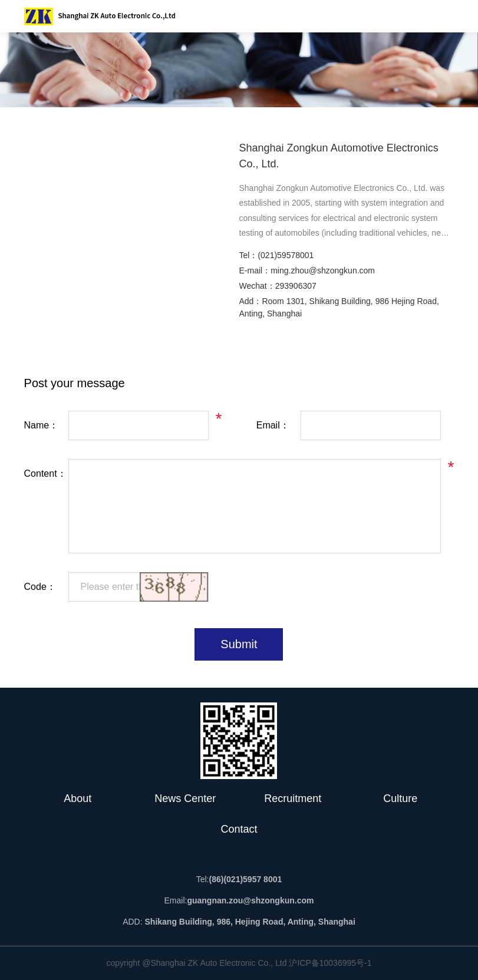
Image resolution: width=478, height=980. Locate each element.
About (78, 798)
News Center (185, 798)
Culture (400, 798)
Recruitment (293, 798)
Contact (239, 829)
